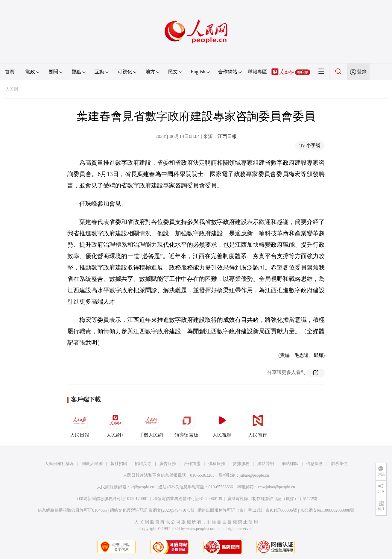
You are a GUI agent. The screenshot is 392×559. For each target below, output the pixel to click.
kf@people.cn (142, 487)
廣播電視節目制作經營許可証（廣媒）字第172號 (272, 499)
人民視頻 (222, 424)
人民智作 (258, 424)
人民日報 (80, 424)
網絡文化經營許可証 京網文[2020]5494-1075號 (152, 510)
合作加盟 (192, 464)
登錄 (362, 72)
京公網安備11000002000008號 (327, 510)
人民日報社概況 (59, 464)
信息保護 (314, 464)
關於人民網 (92, 464)
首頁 (10, 72)
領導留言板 (186, 424)
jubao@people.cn (254, 475)
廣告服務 (168, 464)
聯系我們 (339, 464)
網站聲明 (266, 464)
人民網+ (115, 424)
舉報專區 (257, 72)
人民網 (12, 89)
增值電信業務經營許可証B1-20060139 (188, 499)
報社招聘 (119, 464)
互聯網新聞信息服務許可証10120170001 (111, 499)
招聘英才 (143, 464)
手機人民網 (151, 424)
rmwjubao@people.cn (276, 487)
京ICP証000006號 (281, 510)
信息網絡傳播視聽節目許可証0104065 (72, 510)
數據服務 (241, 464)
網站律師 (290, 464)
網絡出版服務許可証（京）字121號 (230, 510)
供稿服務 (217, 464)
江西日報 (227, 136)
